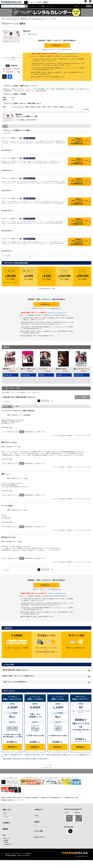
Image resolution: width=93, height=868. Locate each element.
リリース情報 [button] (40, 7)
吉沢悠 (44, 109)
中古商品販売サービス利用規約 (38, 805)
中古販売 (6, 850)
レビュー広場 (38, 839)
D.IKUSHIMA (27, 419)
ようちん (26, 482)
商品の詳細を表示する (7, 152)
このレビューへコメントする (82, 439)
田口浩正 (39, 109)
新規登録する (12, 755)
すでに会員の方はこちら (65, 52)
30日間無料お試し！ (57, 47)
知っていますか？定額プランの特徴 (49, 786)
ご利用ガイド (77, 7)
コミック (45, 3)
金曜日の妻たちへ (7, 372)
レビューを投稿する (82, 401)
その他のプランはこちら (49, 52)
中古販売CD (56, 3)
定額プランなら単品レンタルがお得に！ (70, 786)
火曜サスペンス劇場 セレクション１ (30, 372)
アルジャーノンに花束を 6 (24, 119)
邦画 (29, 35)
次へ (52, 404)
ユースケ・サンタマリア (18, 109)
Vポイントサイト (40, 845)
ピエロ (25, 514)
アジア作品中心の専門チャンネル (8, 794)
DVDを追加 (41, 379)
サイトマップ (20, 808)
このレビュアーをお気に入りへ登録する (63, 439)
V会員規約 (9, 805)
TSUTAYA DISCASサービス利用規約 (21, 805)
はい (22, 435)
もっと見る (86, 111)
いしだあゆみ (70, 109)
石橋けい (50, 109)
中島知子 (56, 109)
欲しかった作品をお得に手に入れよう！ (30, 786)
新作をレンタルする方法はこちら (68, 56)
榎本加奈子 (62, 109)
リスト (86, 4)
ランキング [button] (50, 7)
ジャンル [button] (32, 7)
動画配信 (67, 3)
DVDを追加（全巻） (8, 379)
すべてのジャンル (15, 20)
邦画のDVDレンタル (26, 20)
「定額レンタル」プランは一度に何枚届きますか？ (21, 690)
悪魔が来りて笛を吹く (61, 372)
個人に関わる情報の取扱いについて (55, 805)
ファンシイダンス (43, 372)
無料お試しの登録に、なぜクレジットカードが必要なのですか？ (26, 683)
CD (37, 3)
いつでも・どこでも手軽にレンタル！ (9, 786)
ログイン (90, 4)
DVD (28, 3)
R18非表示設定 (8, 852)
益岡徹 (27, 109)
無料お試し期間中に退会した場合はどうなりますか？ (22, 676)
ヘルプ (83, 7)
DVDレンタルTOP (6, 20)
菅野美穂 (33, 109)
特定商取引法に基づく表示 (71, 805)
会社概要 (3, 805)
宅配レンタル (7, 846)
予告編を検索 (11, 67)
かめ (19, 450)
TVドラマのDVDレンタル (37, 20)
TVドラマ (34, 35)
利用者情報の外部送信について (9, 808)
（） (19, 73)
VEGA (20, 545)
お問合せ (37, 830)
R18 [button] (88, 7)
